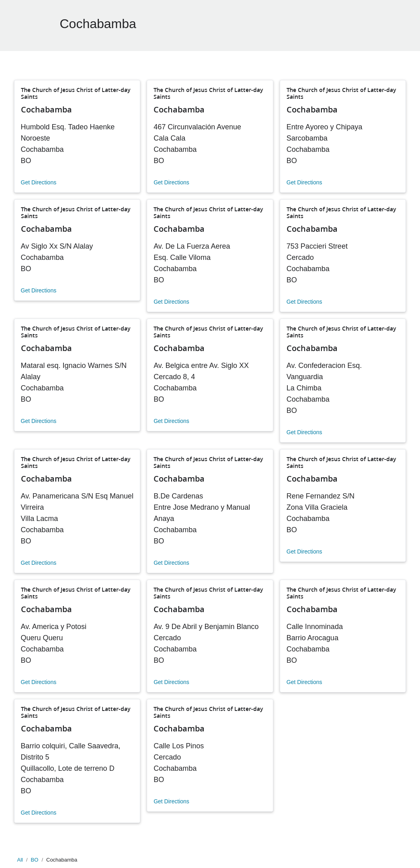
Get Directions (39, 182)
